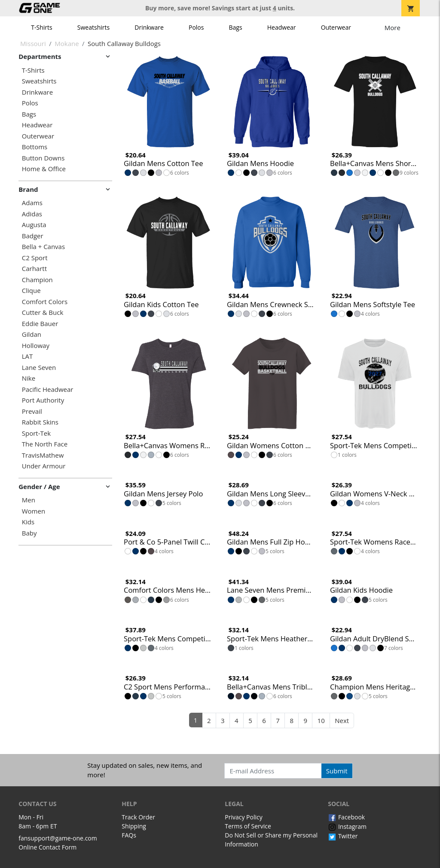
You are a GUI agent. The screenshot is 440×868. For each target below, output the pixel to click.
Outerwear (336, 27)
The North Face (45, 444)
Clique (31, 291)
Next (342, 720)
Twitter (343, 836)
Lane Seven (39, 368)
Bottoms (35, 147)
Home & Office (44, 169)
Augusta (34, 225)
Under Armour (44, 466)
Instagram (347, 826)
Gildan (32, 334)
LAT (27, 356)
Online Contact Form (47, 847)
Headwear (282, 27)
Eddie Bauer (40, 324)
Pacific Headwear (48, 389)
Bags (236, 27)
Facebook (346, 817)
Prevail (32, 411)
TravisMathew (43, 455)
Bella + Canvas (43, 247)
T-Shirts (41, 27)
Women (34, 511)
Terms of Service (248, 826)
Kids (28, 522)
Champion (37, 280)
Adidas (32, 214)
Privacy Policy (243, 817)
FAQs (129, 835)
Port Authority (43, 400)
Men (29, 500)
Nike (29, 378)
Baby (29, 533)
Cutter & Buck (43, 312)
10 (321, 720)
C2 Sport (35, 258)
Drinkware (149, 27)
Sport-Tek (36, 433)
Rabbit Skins (40, 422)
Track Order (138, 817)
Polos (196, 27)
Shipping (134, 826)
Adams (32, 203)
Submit (337, 771)
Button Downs (43, 158)
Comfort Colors (45, 302)
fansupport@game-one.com (58, 838)
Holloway (36, 346)
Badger (33, 236)
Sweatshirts (93, 27)
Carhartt (34, 269)
